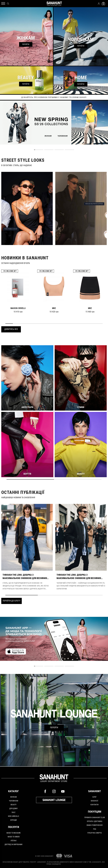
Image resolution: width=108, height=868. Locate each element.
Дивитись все (11, 329)
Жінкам (13, 797)
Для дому (13, 808)
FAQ (95, 829)
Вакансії (94, 801)
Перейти (54, 728)
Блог (95, 797)
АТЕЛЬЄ (14, 841)
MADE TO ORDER (14, 837)
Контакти (94, 805)
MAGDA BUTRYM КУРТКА (94, 204)
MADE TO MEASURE (14, 833)
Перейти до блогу (12, 601)
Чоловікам (14, 801)
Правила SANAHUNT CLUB (95, 817)
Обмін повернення (94, 825)
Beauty (13, 805)
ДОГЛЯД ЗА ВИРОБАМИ (13, 844)
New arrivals (13, 816)
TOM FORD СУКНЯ (11, 229)
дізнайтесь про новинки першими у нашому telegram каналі (54, 97)
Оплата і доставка (95, 821)
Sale (13, 812)
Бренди (14, 820)
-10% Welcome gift (10, 271)
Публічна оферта (95, 833)
